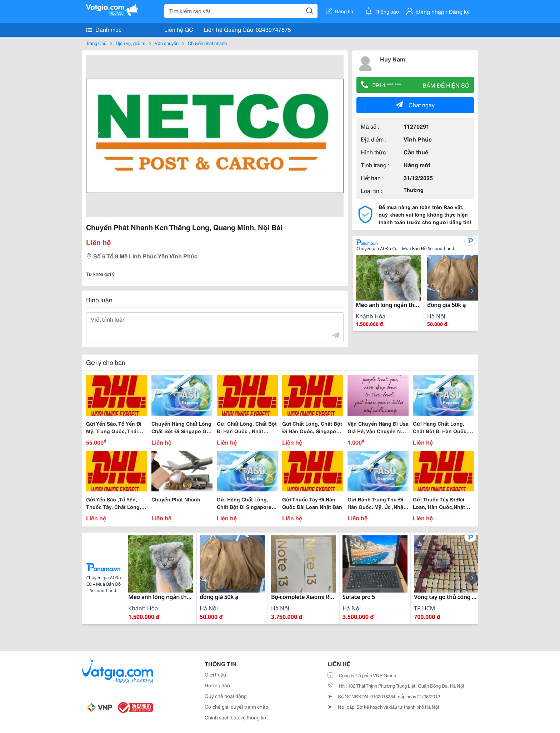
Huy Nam (392, 59)
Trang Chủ (96, 43)
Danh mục (104, 29)
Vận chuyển (167, 43)
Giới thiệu (215, 674)
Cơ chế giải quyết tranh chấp (236, 707)
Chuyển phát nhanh (207, 43)
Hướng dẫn (217, 685)
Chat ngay (415, 105)
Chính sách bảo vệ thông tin (235, 717)
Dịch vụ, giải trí (131, 43)
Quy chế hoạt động (226, 696)
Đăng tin (340, 11)
